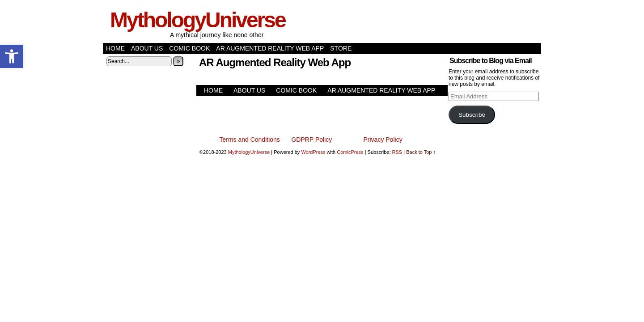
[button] (12, 56)
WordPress (313, 152)
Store (341, 48)
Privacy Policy (383, 140)
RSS (397, 152)
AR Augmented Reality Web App (270, 48)
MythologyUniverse (198, 20)
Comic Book (189, 48)
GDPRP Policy (311, 140)
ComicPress (350, 152)
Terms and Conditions (249, 140)
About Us (147, 48)
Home (115, 48)
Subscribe (472, 115)
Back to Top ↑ (421, 152)
